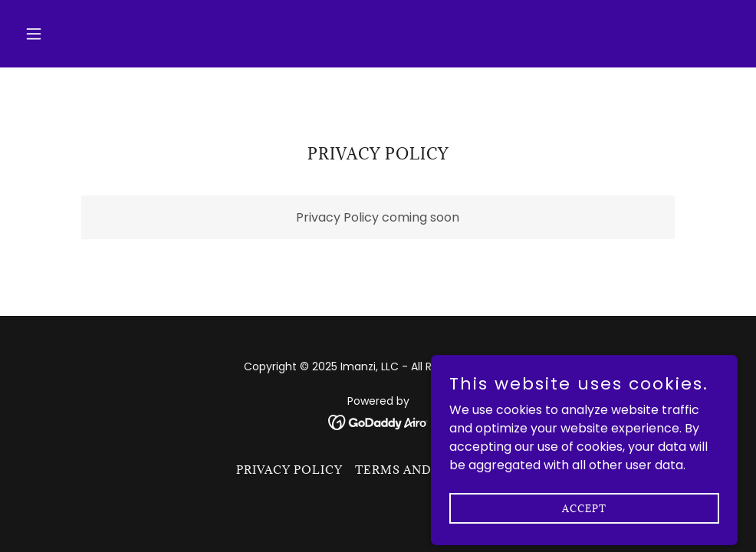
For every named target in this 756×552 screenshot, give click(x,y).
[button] (72, 34)
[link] (378, 422)
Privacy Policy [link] (289, 470)
